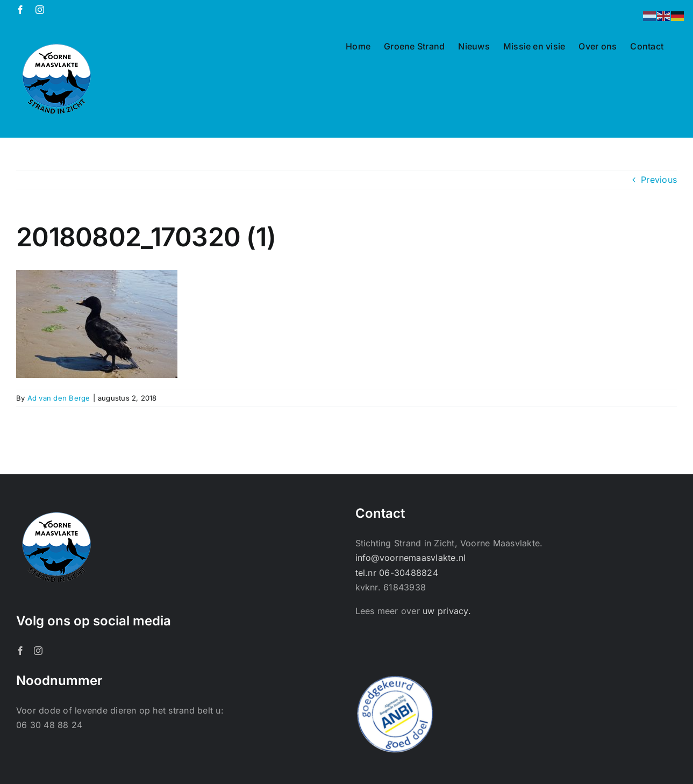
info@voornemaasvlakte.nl (411, 558)
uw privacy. (447, 611)
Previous (659, 180)
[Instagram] (38, 651)
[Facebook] (20, 651)
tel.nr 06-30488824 (397, 573)
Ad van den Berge (59, 398)
